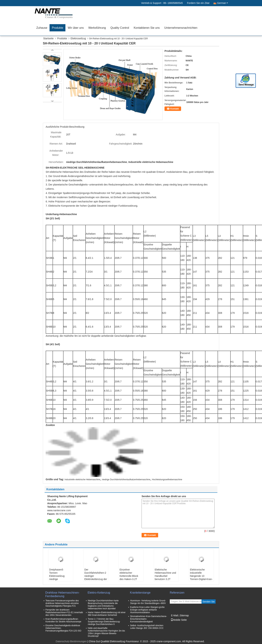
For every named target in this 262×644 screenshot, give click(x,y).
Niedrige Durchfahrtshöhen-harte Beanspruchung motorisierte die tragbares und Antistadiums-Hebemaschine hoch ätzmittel (103, 605)
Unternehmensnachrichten (181, 28)
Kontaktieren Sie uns (147, 28)
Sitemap (184, 615)
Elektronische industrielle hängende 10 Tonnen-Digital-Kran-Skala (201, 576)
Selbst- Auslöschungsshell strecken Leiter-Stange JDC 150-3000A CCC (147, 627)
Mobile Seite (179, 620)
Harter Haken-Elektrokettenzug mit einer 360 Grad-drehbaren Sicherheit (107, 614)
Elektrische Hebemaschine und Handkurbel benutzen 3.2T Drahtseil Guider (165, 576)
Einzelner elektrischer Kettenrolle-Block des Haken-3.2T (129, 574)
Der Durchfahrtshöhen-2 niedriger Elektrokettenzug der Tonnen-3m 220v (96, 576)
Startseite (48, 38)
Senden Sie (209, 602)
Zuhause (42, 28)
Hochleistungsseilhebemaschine (167, 480)
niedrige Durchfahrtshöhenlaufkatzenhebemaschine (126, 480)
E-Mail (175, 615)
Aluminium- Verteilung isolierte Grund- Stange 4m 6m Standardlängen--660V (148, 602)
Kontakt (175, 109)
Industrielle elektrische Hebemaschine (82, 480)
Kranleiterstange (140, 593)
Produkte (57, 28)
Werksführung (97, 28)
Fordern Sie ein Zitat (198, 3)
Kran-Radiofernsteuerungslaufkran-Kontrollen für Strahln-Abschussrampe (63, 620)
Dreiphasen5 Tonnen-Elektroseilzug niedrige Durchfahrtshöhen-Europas (59, 578)
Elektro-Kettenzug (99, 593)
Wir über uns (76, 28)
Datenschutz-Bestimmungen (71, 641)
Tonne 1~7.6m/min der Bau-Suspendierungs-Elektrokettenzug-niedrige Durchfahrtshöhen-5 (104, 622)
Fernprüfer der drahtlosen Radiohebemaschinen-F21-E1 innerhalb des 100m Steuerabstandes (64, 612)
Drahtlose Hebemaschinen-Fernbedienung (62, 594)
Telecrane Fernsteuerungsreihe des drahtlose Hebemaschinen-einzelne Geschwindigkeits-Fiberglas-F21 (62, 603)
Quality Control (120, 28)
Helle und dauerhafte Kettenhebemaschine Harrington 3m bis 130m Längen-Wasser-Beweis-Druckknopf (106, 632)
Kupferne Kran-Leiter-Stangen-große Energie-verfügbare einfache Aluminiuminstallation (147, 610)
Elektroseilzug (78, 38)
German (223, 3)
